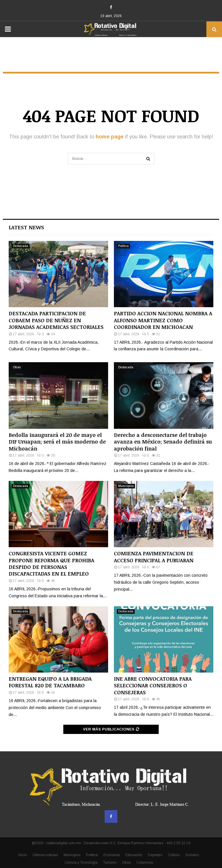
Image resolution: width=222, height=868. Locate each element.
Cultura (174, 855)
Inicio (23, 855)
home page (110, 137)
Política (123, 246)
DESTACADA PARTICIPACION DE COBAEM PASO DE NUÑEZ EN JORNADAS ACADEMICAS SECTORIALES (56, 320)
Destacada (21, 246)
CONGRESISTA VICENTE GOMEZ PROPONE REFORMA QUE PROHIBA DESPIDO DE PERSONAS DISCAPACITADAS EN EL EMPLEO (51, 563)
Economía (112, 855)
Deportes (155, 855)
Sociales (192, 855)
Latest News (26, 227)
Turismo (110, 862)
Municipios (126, 486)
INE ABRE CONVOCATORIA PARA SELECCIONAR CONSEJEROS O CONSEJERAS (153, 685)
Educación (134, 855)
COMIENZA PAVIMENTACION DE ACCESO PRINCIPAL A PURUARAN (154, 557)
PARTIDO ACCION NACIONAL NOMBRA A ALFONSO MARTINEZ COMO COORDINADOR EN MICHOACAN (163, 320)
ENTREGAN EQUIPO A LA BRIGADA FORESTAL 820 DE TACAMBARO (50, 682)
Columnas (145, 862)
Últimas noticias (45, 855)
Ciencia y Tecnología (81, 862)
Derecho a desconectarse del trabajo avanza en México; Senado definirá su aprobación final (163, 442)
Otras (17, 367)
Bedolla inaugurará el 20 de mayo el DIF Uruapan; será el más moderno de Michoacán (57, 442)
